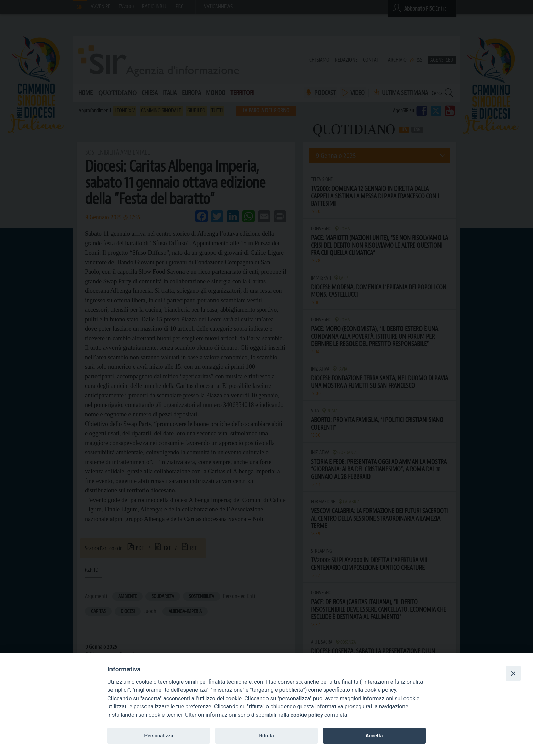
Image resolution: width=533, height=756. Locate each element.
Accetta (374, 736)
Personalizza (159, 736)
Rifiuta (266, 736)
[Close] (513, 673)
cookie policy (307, 715)
